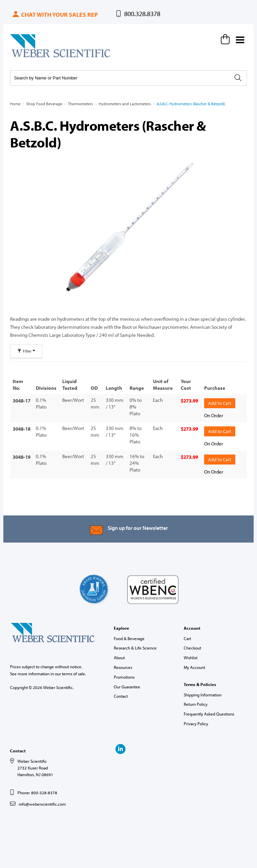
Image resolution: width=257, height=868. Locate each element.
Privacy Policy (196, 724)
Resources (123, 667)
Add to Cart (220, 403)
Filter (26, 351)
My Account (194, 667)
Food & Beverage (129, 638)
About (119, 658)
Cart (187, 638)
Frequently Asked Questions (209, 714)
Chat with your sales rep (55, 15)
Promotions (124, 677)
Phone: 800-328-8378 (37, 793)
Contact (121, 696)
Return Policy (196, 704)
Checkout (192, 648)
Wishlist (191, 658)
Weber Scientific (26, 57)
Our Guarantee (127, 687)
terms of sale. (74, 674)
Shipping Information (203, 695)
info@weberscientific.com (42, 804)
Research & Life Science (135, 648)
